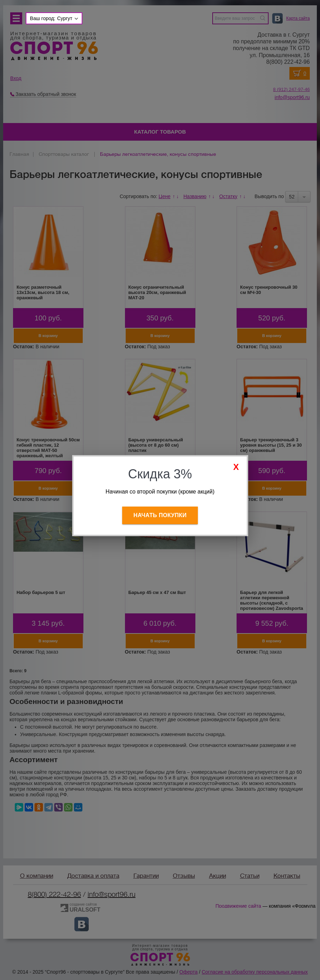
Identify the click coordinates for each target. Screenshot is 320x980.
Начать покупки (160, 515)
